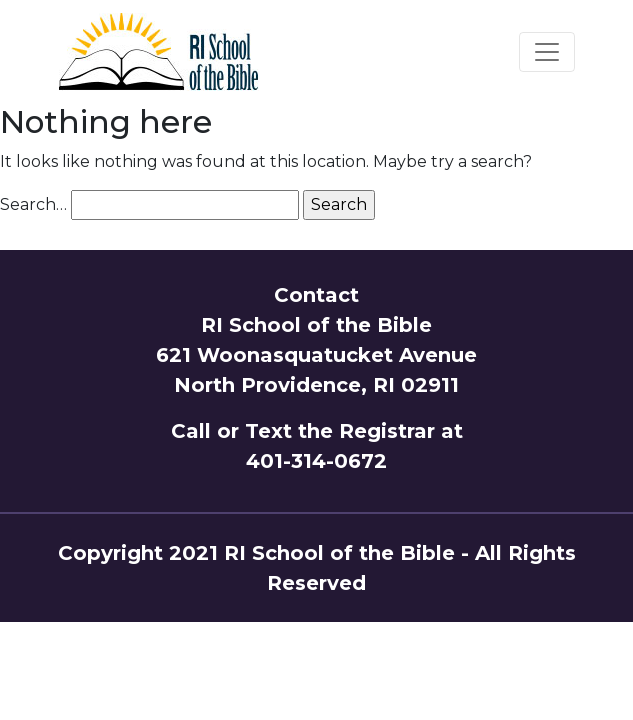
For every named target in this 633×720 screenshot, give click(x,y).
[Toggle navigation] (547, 52)
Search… (33, 204)
